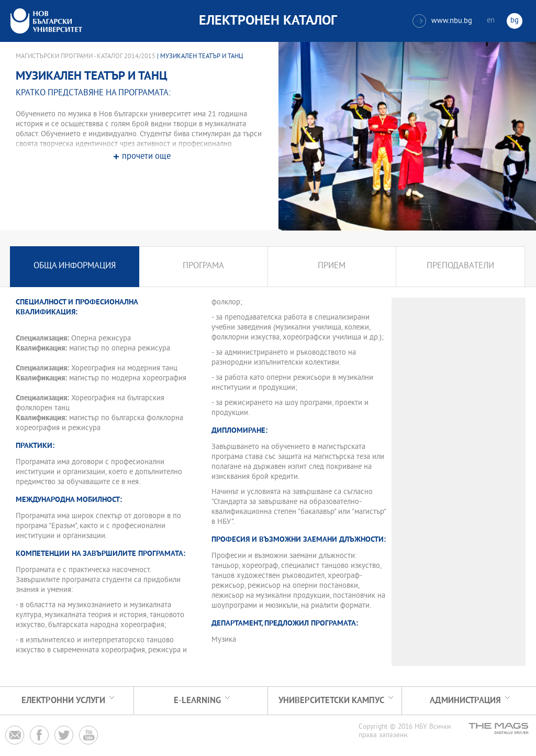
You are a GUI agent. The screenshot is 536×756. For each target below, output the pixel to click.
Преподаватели (460, 266)
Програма (203, 266)
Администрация (465, 701)
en (491, 21)
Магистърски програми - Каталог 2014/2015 (86, 57)
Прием (332, 266)
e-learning (197, 701)
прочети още (146, 157)
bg (515, 21)
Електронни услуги (63, 701)
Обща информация (75, 266)
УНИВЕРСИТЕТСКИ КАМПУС (331, 701)
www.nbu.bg (442, 21)
